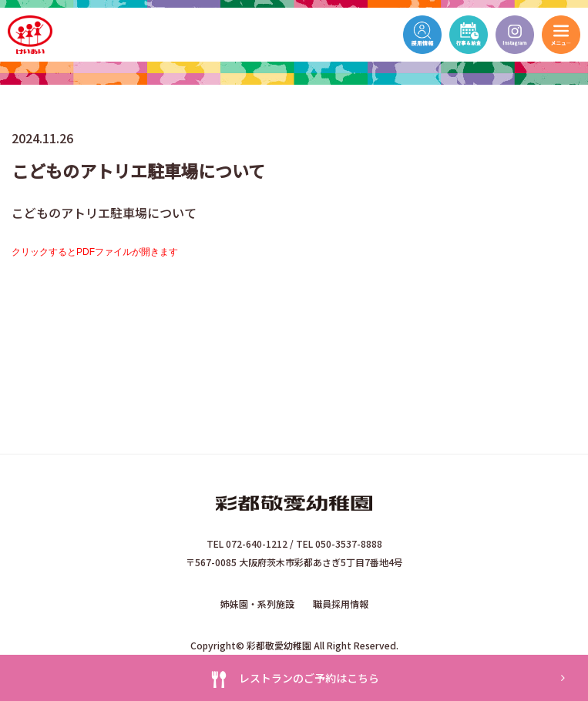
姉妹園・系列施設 (257, 604)
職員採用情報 (341, 604)
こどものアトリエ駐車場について (104, 213)
